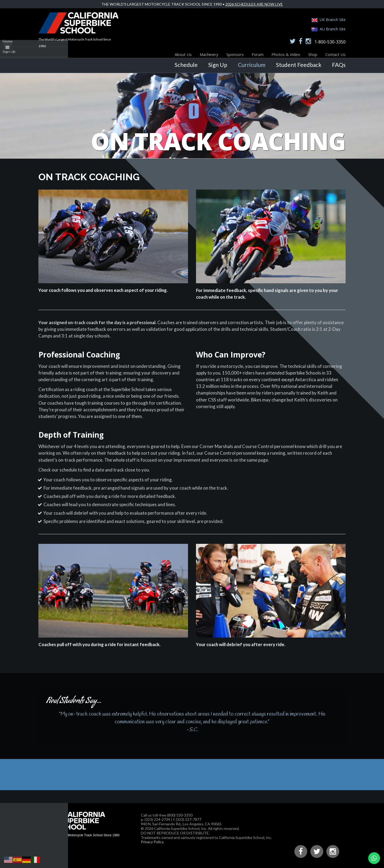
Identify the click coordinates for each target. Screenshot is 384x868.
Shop (313, 54)
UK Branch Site (333, 20)
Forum (258, 54)
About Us (183, 54)
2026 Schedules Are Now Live (254, 4)
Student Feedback (299, 65)
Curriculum (252, 65)
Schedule (186, 65)
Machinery (209, 54)
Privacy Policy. (152, 842)
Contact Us (335, 54)
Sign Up (218, 65)
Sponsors (235, 54)
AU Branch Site (333, 29)
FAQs (339, 65)
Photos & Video (286, 54)
